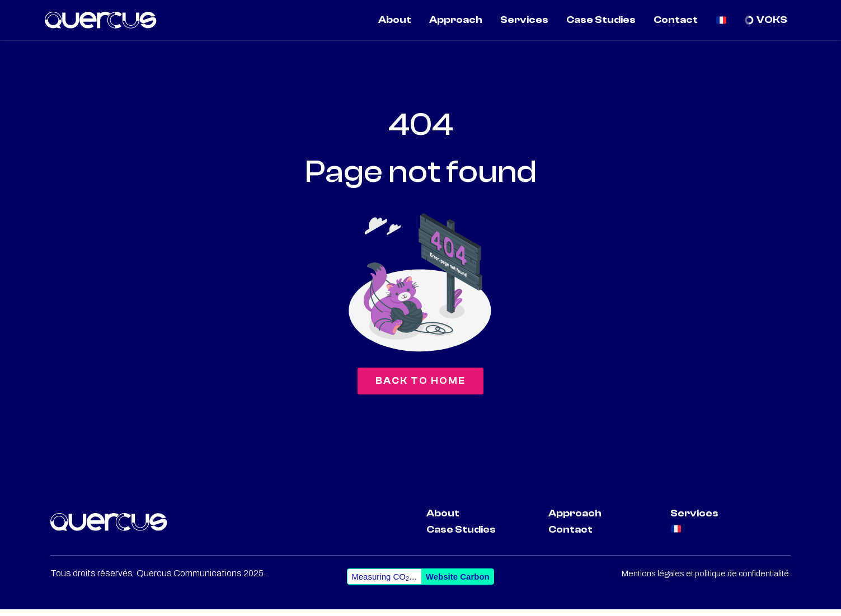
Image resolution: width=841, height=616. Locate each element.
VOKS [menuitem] (772, 20)
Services (694, 521)
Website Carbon (458, 583)
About (443, 521)
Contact (570, 537)
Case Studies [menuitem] (601, 20)
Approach (575, 521)
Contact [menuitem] (676, 20)
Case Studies (461, 537)
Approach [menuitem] (456, 20)
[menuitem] (722, 20)
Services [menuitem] (524, 20)
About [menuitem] (395, 20)
